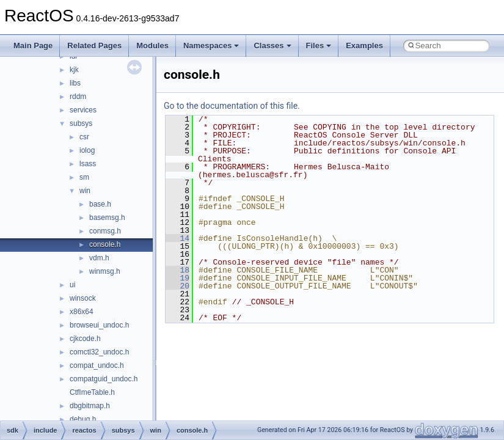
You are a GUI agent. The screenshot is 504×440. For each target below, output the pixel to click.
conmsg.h (105, 231)
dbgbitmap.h (90, 406)
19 (177, 278)
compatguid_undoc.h (104, 379)
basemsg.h (107, 218)
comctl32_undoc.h (99, 352)
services (83, 110)
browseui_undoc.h (99, 325)
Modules (152, 46)
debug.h (83, 419)
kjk (74, 70)
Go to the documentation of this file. (232, 106)
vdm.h (99, 258)
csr (84, 137)
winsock (83, 298)
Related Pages (94, 46)
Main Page (33, 46)
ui (72, 285)
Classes (272, 46)
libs (75, 83)
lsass (88, 164)
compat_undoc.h (97, 365)
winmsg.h (105, 271)
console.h (105, 244)
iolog (87, 150)
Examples (364, 46)
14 (177, 238)
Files (319, 46)
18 (177, 270)
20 (177, 286)
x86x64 (82, 312)
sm (84, 177)
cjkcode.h (85, 339)
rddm (78, 97)
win (85, 191)
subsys (81, 123)
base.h (100, 204)
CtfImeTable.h (92, 392)
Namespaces (211, 46)
